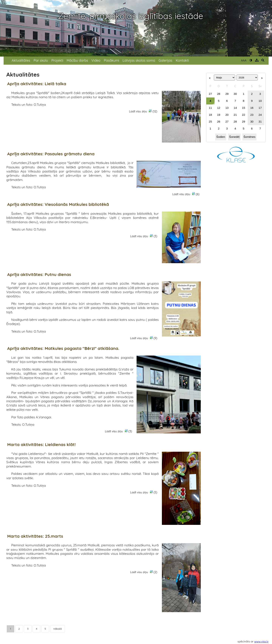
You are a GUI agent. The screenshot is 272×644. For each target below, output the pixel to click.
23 (252, 115)
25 (210, 122)
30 (235, 94)
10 (260, 101)
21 (235, 115)
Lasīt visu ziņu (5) (144, 492)
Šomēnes (249, 137)
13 (227, 108)
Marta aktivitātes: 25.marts (35, 536)
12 (219, 108)
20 (227, 115)
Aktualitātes (21, 60)
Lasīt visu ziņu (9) (144, 338)
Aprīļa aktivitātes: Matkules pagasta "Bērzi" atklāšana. (63, 348)
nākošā (57, 629)
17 (260, 108)
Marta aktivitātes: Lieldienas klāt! (41, 445)
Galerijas (165, 60)
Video (96, 60)
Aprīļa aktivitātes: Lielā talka (37, 84)
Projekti (57, 60)
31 (260, 122)
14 (235, 108)
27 (210, 94)
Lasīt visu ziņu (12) (143, 111)
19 (219, 115)
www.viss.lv (261, 641)
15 (244, 108)
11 (210, 108)
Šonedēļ (234, 137)
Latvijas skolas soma (139, 60)
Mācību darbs (77, 60)
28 (219, 94)
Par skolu (41, 60)
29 (227, 94)
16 (252, 108)
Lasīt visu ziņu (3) (144, 236)
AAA (244, 60)
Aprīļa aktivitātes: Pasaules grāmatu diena (51, 154)
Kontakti (182, 60)
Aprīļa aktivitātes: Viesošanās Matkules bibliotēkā (58, 204)
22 (244, 115)
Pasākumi (112, 60)
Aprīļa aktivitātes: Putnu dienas (39, 275)
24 (260, 115)
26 (219, 122)
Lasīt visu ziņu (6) (186, 194)
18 (210, 115)
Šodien (221, 137)
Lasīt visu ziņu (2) (144, 572)
